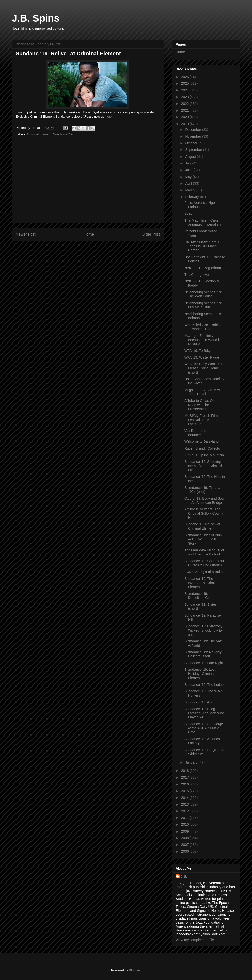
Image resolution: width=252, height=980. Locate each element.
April (189, 183)
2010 (185, 824)
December (193, 130)
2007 (185, 845)
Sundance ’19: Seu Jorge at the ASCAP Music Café (204, 728)
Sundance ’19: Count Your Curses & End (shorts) (204, 563)
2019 (185, 124)
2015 (185, 791)
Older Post (151, 234)
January (192, 762)
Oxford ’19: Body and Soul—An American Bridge (204, 500)
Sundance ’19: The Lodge (204, 685)
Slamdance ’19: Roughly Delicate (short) (203, 654)
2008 (185, 838)
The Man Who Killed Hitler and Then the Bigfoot (204, 552)
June (189, 170)
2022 (185, 104)
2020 (185, 117)
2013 (185, 804)
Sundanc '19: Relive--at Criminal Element (202, 526)
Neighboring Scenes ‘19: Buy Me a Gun (203, 305)
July (189, 163)
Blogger (134, 970)
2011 (185, 818)
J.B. (184, 876)
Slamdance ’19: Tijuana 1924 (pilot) (202, 490)
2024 (185, 90)
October (192, 143)
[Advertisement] (88, 184)
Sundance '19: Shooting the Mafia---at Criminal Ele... (203, 466)
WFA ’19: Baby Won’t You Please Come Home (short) (204, 368)
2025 (185, 83)
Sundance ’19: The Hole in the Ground (205, 479)
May (189, 177)
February (192, 197)
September (194, 150)
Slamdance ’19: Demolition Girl (197, 596)
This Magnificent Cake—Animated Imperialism (203, 222)
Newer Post (26, 234)
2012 (185, 811)
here (109, 117)
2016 (185, 784)
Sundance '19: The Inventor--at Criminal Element (202, 583)
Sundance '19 (63, 134)
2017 (185, 777)
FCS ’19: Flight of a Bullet (204, 572)
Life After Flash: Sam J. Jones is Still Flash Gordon (202, 246)
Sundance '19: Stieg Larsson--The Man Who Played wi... (204, 713)
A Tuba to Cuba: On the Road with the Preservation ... (202, 405)
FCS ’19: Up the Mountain (204, 455)
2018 (185, 771)
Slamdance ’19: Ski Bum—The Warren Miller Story (203, 539)
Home (89, 234)
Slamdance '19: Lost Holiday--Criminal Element (200, 674)
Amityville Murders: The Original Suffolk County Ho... (204, 513)
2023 (185, 97)
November (193, 136)
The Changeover (197, 275)
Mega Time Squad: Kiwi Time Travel (202, 392)
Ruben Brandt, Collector (203, 448)
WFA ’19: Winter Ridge (202, 357)
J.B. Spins (36, 18)
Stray (188, 213)
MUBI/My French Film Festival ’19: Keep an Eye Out (202, 420)
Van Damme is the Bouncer (198, 433)
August (191, 157)
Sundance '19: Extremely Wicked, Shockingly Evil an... (204, 630)
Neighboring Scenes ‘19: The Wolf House (203, 294)
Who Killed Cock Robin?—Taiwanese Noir (205, 327)
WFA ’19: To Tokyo (198, 351)
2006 (185, 851)
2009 (185, 831)
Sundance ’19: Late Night (204, 663)
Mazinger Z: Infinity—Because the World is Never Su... (202, 340)
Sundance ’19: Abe (199, 702)
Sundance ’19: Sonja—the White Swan (204, 752)
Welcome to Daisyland (201, 441)
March (190, 190)
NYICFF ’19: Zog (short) (203, 268)
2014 (185, 798)
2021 (185, 110)
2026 (185, 77)
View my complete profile (195, 940)
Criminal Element (39, 134)
